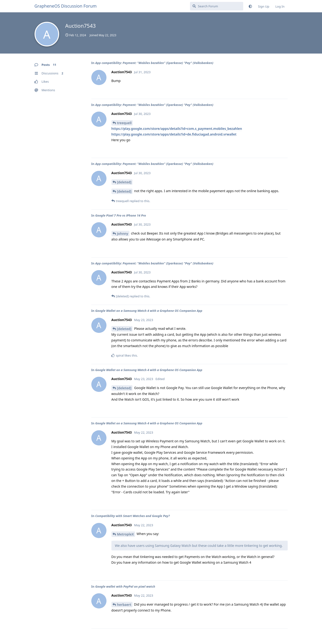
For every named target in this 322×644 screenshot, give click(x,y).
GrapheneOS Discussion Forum (66, 6)
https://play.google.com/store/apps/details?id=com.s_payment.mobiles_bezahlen (177, 129)
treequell (124, 123)
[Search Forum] (217, 6)
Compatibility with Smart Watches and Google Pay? (132, 516)
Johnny (123, 234)
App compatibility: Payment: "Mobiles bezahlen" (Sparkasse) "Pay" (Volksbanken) (154, 63)
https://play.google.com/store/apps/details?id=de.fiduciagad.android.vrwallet (174, 134)
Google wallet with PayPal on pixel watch (125, 586)
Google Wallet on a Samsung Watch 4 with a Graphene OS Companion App (149, 311)
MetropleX (126, 534)
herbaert (124, 605)
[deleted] (124, 182)
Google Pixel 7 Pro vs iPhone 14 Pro (121, 215)
